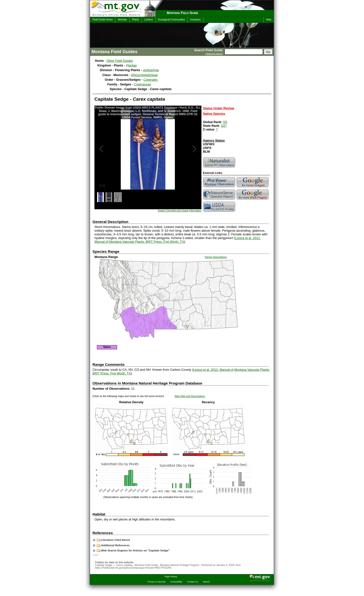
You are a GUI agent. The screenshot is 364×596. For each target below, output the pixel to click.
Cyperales (151, 80)
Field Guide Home (103, 20)
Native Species (214, 114)
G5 (225, 122)
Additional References (111, 545)
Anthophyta (151, 70)
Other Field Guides (120, 61)
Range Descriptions (216, 257)
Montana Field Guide (182, 13)
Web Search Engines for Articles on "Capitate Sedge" (131, 550)
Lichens (148, 20)
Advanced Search (214, 54)
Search (206, 582)
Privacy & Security (157, 582)
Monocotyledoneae (144, 75)
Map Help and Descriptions (190, 396)
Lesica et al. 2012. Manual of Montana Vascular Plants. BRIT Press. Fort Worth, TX (178, 240)
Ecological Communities (172, 20)
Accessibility (176, 582)
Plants (136, 20)
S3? (224, 126)
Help (269, 20)
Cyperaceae (143, 84)
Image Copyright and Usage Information (180, 211)
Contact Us (193, 582)
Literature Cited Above (112, 540)
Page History (171, 577)
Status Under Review (219, 108)
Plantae (131, 65)
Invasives (195, 20)
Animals (122, 20)
